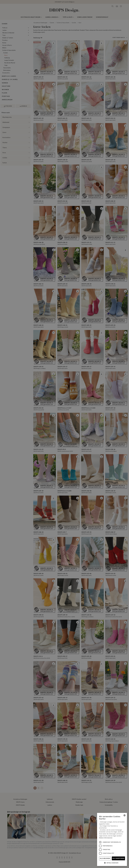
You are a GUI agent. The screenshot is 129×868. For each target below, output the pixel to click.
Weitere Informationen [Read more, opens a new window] (106, 838)
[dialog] (112, 839)
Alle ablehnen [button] (105, 858)
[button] (112, 863)
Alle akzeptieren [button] (118, 858)
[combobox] (125, 815)
